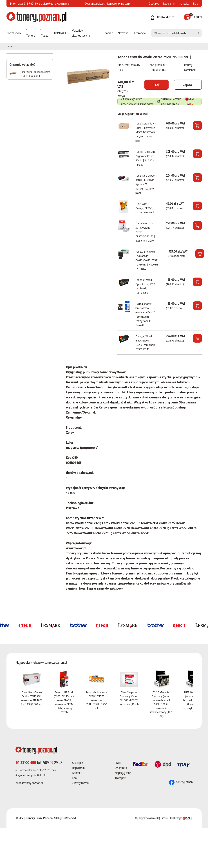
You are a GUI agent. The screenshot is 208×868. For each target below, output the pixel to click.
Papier (108, 33)
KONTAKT (60, 33)
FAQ (75, 778)
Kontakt (184, 4)
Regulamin (169, 4)
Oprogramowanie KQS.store (151, 818)
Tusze (44, 35)
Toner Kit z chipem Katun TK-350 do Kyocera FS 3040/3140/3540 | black (146, 184)
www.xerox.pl (76, 548)
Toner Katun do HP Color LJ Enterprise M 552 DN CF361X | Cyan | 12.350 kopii (146, 132)
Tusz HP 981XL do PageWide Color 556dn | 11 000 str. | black (146, 158)
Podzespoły (14, 33)
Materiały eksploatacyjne (81, 33)
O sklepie (78, 763)
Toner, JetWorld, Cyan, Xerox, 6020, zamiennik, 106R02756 (146, 286)
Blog (195, 4)
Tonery (31, 35)
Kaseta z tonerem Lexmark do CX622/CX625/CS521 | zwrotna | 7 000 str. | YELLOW (147, 260)
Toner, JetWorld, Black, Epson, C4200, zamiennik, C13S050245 (145, 343)
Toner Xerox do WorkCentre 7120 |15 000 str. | (35, 74)
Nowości (123, 33)
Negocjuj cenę (123, 773)
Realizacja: (181, 818)
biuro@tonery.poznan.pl (29, 783)
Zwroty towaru (81, 783)
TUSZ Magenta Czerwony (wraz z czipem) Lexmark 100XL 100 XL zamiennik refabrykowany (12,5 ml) (161, 704)
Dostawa (154, 4)
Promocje (140, 33)
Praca (118, 763)
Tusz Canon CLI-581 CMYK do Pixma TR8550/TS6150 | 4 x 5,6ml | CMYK (145, 232)
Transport (121, 778)
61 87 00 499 (31, 4)
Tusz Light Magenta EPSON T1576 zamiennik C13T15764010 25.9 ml (96, 700)
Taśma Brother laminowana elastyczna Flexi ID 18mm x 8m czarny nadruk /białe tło (145, 314)
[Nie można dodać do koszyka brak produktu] (156, 85)
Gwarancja (121, 768)
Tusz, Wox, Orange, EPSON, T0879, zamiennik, (145, 208)
